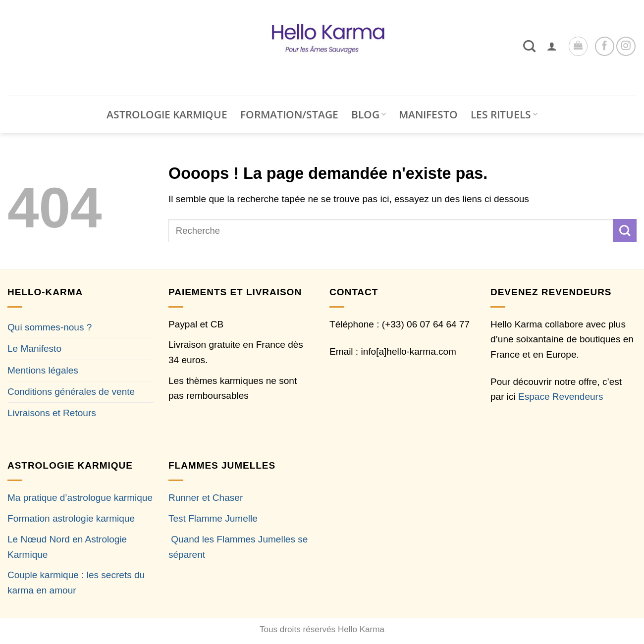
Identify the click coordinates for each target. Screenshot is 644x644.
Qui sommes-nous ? (50, 327)
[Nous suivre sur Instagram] (626, 46)
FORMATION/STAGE (289, 114)
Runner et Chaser (206, 498)
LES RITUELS (504, 114)
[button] (552, 46)
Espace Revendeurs (561, 397)
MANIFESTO (428, 114)
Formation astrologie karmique (71, 518)
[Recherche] (529, 46)
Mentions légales (43, 370)
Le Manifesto (34, 349)
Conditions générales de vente (71, 392)
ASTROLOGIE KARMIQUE (167, 114)
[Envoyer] (625, 230)
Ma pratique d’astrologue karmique (80, 498)
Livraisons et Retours (52, 413)
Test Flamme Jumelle (213, 518)
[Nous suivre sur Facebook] (605, 46)
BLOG (369, 114)
